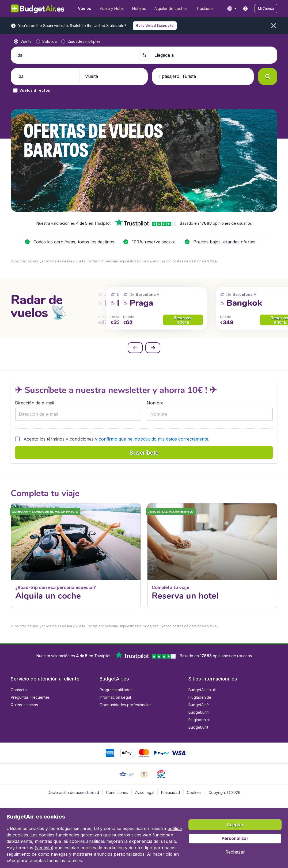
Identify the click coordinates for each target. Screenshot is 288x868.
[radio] (23, 41)
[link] (245, 9)
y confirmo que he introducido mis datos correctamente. (152, 439)
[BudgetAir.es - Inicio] (38, 9)
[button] (266, 9)
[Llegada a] (214, 55)
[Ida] (75, 55)
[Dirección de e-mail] (78, 414)
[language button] (232, 9)
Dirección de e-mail (35, 403)
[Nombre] (210, 414)
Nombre (155, 403)
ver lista (44, 848)
